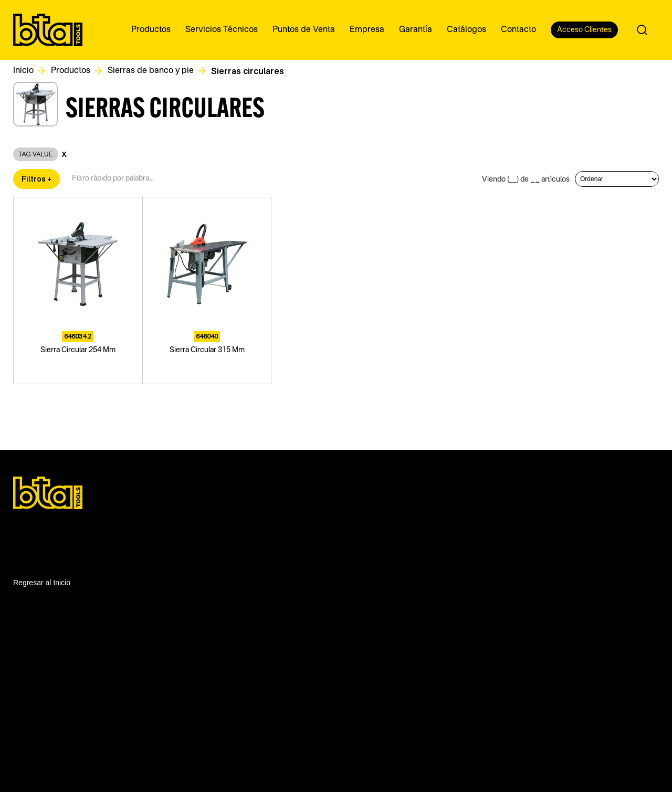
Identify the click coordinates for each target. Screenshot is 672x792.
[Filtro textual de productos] (117, 179)
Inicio (23, 71)
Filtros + (36, 179)
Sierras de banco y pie (151, 71)
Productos (71, 71)
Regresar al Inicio (42, 583)
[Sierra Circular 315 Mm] (207, 291)
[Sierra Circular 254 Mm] (78, 291)
